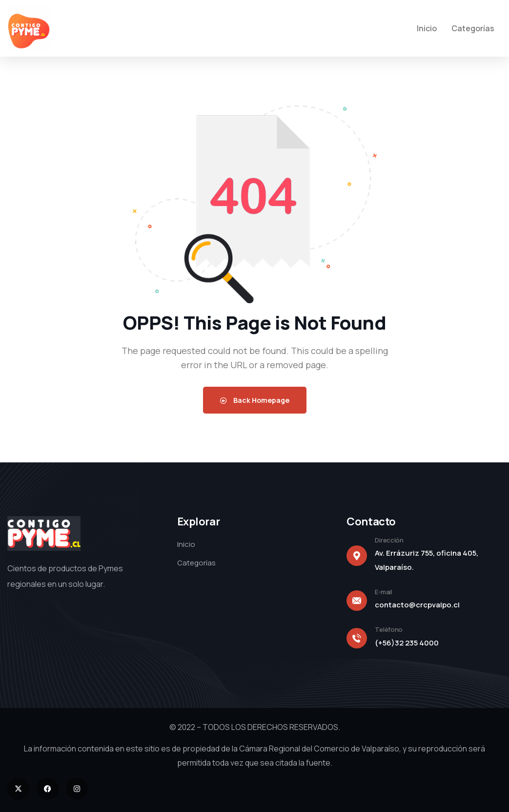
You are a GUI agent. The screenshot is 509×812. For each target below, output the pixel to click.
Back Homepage (255, 400)
